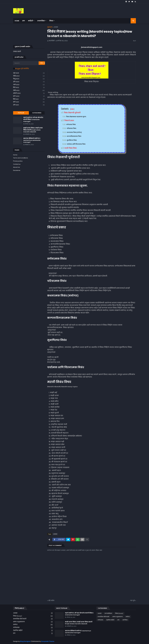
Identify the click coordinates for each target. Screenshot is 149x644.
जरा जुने (132, 601)
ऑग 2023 (29, 82)
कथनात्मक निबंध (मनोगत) (74, 132)
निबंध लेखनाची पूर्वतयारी (72, 112)
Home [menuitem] (17, 21)
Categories (37, 113)
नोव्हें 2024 (29, 76)
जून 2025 (29, 73)
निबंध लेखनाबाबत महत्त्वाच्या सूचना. (76, 116)
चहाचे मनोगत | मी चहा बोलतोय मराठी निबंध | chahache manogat (33, 119)
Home (15, 155)
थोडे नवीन (51, 601)
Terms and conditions (21, 158)
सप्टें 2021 (29, 102)
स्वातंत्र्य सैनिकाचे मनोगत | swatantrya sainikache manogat (32, 140)
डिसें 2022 (29, 88)
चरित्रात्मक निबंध (71, 128)
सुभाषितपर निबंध (72, 140)
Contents (68, 109)
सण (33, 633)
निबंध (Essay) (33, 616)
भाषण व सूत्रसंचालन (33, 622)
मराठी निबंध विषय (70, 148)
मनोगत (33, 625)
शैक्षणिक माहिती (33, 631)
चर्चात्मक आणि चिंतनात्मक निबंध (76, 144)
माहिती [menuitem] (30, 21)
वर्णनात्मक (33, 628)
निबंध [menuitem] (51, 21)
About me (16, 167)
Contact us (17, 164)
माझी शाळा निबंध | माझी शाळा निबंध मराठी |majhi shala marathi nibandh (33, 130)
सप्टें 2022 (29, 96)
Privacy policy (18, 161)
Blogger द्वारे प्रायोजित (21, 69)
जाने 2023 (29, 85)
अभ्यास (56, 27)
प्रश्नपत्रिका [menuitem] (41, 21)
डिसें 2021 (29, 99)
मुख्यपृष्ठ (50, 27)
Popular (21, 113)
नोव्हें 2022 (29, 90)
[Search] (26, 63)
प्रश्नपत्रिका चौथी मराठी (33, 619)
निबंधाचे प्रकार (69, 120)
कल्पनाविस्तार (108, 613)
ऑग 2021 (29, 105)
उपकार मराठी (17, 52)
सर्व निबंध (125, 620)
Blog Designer (25, 641)
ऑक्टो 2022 (29, 93)
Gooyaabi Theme (48, 641)
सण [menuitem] (24, 21)
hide (72, 109)
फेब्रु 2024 (29, 79)
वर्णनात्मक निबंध (71, 124)
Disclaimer (17, 170)
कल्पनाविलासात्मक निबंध (74, 136)
